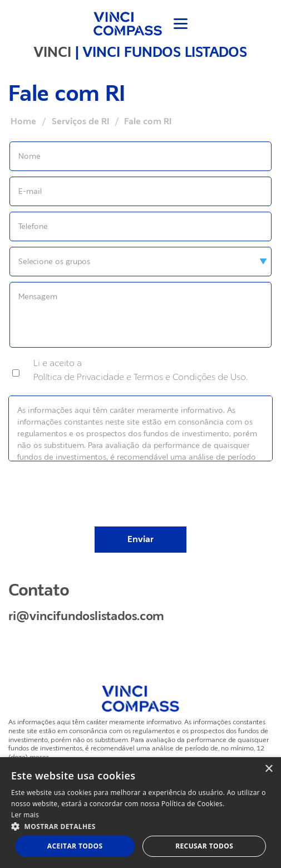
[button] (140, 826)
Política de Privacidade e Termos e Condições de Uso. (140, 377)
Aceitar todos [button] (75, 846)
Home (23, 121)
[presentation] (141, 486)
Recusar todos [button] (204, 846)
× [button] (268, 769)
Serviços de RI (80, 121)
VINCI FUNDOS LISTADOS (165, 52)
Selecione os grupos (54, 261)
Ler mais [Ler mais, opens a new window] (25, 815)
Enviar (140, 539)
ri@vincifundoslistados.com (86, 616)
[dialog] (140, 813)
